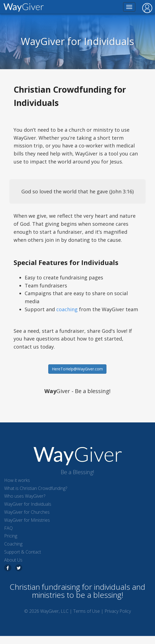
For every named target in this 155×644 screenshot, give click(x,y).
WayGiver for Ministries (27, 520)
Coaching (13, 544)
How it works (17, 480)
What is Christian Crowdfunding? (36, 488)
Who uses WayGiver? (25, 496)
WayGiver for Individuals (28, 504)
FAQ (8, 528)
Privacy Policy (118, 611)
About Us (13, 560)
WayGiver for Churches (27, 512)
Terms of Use (87, 611)
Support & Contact (23, 552)
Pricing (11, 536)
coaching (67, 309)
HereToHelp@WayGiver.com (77, 369)
